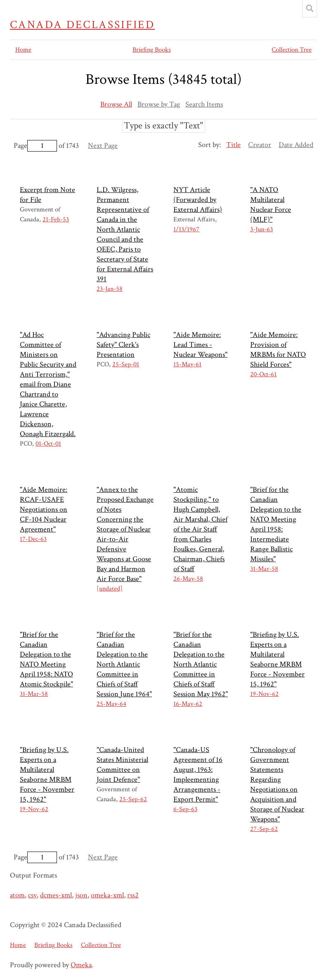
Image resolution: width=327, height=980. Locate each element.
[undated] (110, 589)
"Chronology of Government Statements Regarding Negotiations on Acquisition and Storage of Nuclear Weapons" (277, 784)
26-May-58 (188, 579)
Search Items (204, 104)
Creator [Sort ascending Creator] (260, 145)
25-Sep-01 (126, 364)
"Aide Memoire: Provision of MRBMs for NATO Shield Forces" (278, 350)
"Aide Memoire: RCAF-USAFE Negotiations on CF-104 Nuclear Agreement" (44, 509)
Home (23, 50)
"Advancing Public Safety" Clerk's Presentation (123, 345)
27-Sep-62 (264, 829)
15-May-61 (187, 364)
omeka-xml (107, 895)
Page (35, 146)
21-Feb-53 (56, 219)
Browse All (116, 104)
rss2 (133, 895)
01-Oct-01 (48, 444)
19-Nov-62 (264, 694)
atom (17, 895)
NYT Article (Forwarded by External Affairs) (198, 200)
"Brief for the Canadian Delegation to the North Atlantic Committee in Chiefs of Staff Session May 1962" (201, 664)
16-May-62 (188, 704)
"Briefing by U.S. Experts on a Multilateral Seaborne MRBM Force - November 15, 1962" (277, 659)
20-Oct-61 (263, 374)
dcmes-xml (56, 895)
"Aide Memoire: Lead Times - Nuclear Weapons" (200, 345)
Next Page (103, 146)
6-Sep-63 (185, 809)
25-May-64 (111, 704)
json (81, 895)
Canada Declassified (82, 25)
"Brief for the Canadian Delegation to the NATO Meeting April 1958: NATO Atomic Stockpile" (46, 659)
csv (32, 895)
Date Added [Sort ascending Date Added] (296, 145)
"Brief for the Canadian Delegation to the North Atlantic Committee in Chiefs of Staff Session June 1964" (124, 664)
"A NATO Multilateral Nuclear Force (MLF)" (271, 205)
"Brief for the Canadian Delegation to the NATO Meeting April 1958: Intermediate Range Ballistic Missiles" (276, 524)
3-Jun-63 (262, 229)
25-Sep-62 (133, 799)
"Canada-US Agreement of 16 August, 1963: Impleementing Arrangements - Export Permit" (198, 775)
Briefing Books (152, 50)
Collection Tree (292, 50)
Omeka (81, 965)
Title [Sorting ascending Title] (233, 145)
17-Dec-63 (33, 539)
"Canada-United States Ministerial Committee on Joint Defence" (122, 765)
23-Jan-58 (110, 289)
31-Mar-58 (264, 569)
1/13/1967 (186, 229)
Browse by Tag (159, 104)
